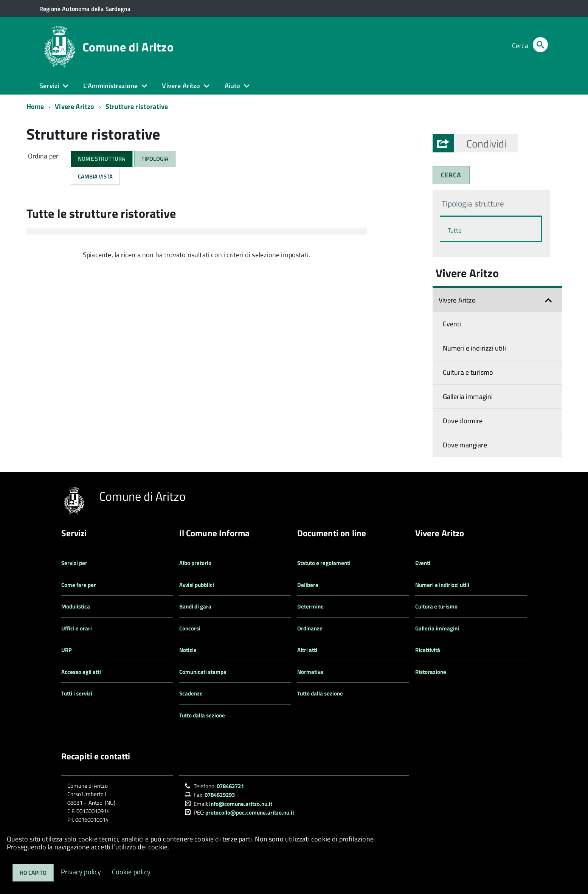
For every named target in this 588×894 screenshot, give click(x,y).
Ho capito (33, 873)
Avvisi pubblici (197, 585)
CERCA (451, 175)
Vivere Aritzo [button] (181, 86)
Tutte (455, 230)
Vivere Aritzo (74, 106)
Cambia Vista (95, 176)
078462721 (230, 786)
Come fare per (79, 585)
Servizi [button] (49, 86)
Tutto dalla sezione (202, 715)
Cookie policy (131, 872)
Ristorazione (431, 672)
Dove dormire (463, 421)
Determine (310, 606)
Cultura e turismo (468, 372)
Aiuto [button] (233, 86)
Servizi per (74, 563)
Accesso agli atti (81, 672)
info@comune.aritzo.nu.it (241, 804)
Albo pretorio (195, 563)
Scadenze (191, 693)
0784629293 (220, 795)
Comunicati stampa (203, 672)
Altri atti (307, 650)
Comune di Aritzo (128, 47)
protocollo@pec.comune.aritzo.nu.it (250, 813)
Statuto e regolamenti (324, 563)
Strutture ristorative (137, 106)
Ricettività (428, 650)
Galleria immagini (468, 397)
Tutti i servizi (77, 693)
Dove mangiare (465, 445)
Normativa (310, 672)
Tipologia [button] (155, 159)
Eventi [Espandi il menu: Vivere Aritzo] (452, 324)
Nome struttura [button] (102, 159)
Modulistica (76, 606)
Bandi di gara (195, 606)
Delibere (308, 585)
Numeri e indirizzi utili (474, 348)
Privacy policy (81, 872)
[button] (486, 143)
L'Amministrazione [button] (110, 86)
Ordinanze (310, 628)
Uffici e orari (77, 628)
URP (67, 650)
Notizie (188, 650)
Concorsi (190, 628)
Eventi (423, 563)
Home (35, 106)
